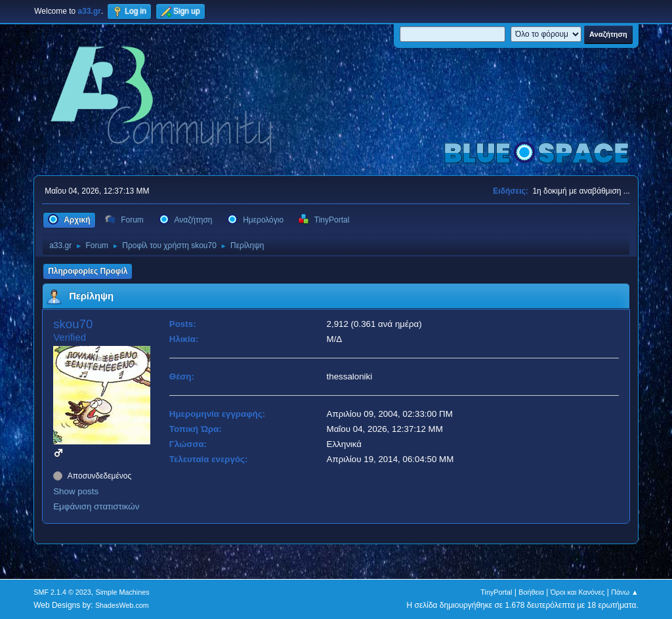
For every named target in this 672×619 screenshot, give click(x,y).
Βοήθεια (531, 592)
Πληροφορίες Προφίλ (88, 271)
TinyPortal (496, 592)
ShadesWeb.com (122, 605)
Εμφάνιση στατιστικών (96, 506)
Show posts (76, 491)
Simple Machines (123, 592)
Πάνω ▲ (625, 592)
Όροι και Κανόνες (578, 592)
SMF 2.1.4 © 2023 (62, 592)
